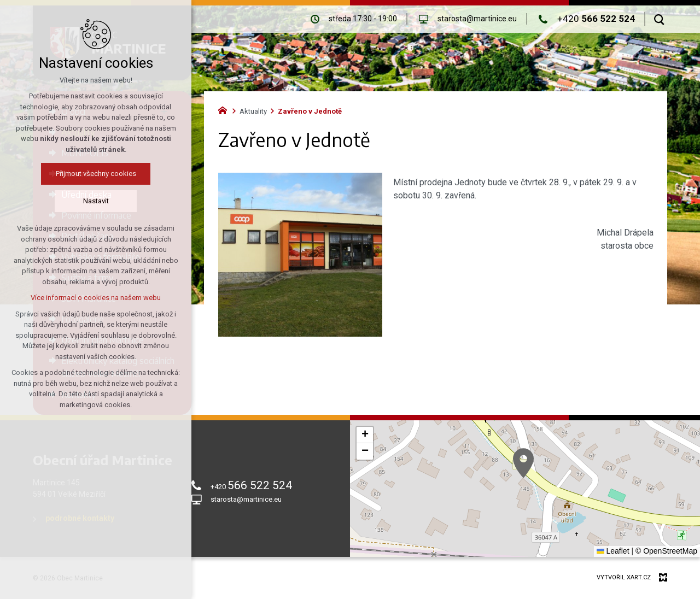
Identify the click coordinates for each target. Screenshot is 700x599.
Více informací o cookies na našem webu (96, 298)
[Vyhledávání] (659, 19)
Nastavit (96, 201)
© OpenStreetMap (666, 551)
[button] (523, 463)
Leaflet (613, 551)
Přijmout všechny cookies (96, 174)
